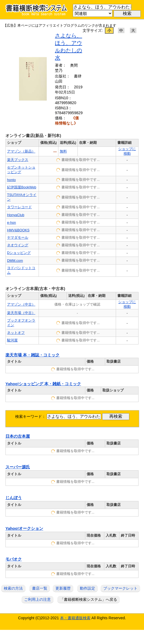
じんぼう (14, 498)
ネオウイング (18, 245)
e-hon (12, 223)
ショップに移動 (127, 151)
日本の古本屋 (18, 436)
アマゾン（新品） (21, 151)
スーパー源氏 (18, 467)
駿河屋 (12, 340)
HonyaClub (16, 215)
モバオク (14, 559)
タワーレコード (19, 207)
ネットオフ (16, 333)
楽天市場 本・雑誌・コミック (32, 355)
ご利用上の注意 (37, 599)
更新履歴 (63, 588)
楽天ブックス (18, 160)
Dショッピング (19, 253)
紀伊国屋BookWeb (22, 187)
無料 (63, 151)
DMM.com (15, 261)
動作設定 (87, 588)
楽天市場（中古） (21, 313)
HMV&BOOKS (18, 230)
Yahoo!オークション (24, 528)
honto (11, 180)
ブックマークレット (120, 588)
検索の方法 (13, 588)
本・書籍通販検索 (75, 618)
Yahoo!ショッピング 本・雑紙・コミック (43, 384)
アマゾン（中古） (21, 304)
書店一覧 (40, 588)
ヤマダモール (18, 237)
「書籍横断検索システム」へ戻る (89, 599)
